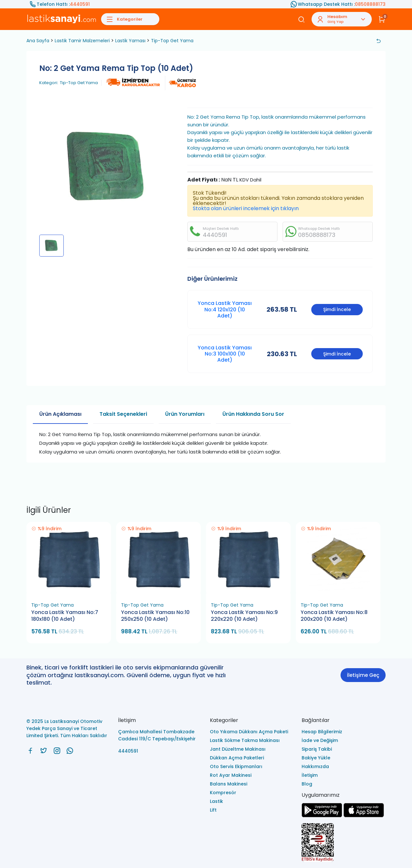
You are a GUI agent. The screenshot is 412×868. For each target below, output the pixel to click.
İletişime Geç (363, 675)
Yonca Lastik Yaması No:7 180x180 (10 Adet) (65, 616)
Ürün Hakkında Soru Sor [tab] (253, 414)
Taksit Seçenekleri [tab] (123, 414)
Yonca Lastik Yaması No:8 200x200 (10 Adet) (334, 616)
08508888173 (370, 4)
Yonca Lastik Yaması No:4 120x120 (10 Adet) (225, 309)
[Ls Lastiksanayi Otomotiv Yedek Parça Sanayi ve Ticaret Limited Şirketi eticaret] (344, 843)
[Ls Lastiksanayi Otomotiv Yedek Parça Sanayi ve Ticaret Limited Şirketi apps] (364, 816)
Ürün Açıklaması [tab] (60, 414)
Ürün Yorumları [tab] (185, 414)
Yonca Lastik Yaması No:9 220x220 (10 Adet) (244, 616)
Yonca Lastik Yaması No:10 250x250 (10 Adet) (155, 616)
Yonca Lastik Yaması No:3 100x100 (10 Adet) (225, 354)
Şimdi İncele (337, 309)
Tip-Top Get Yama (172, 41)
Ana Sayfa (38, 41)
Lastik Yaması (130, 41)
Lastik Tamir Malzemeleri (82, 41)
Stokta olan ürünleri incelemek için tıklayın (246, 208)
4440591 (80, 4)
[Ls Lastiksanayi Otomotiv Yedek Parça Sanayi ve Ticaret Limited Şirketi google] (322, 816)
